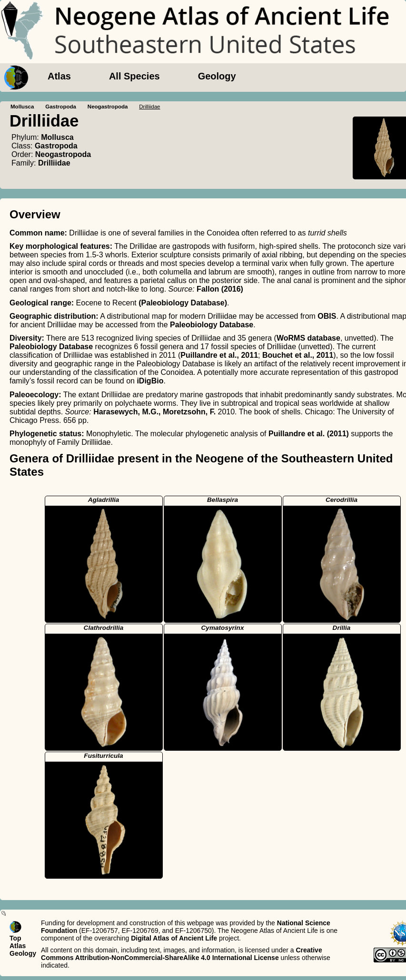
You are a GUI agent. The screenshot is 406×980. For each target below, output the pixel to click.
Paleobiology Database (212, 325)
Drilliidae (54, 163)
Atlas (59, 76)
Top (15, 938)
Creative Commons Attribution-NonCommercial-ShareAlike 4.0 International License (182, 954)
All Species (134, 76)
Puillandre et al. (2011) (309, 434)
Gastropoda (61, 107)
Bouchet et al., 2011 (298, 355)
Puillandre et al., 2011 (219, 355)
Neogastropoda (108, 107)
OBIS (327, 316)
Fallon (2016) (220, 289)
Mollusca (22, 107)
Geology (217, 76)
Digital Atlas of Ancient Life (174, 938)
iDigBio (150, 381)
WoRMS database (308, 338)
